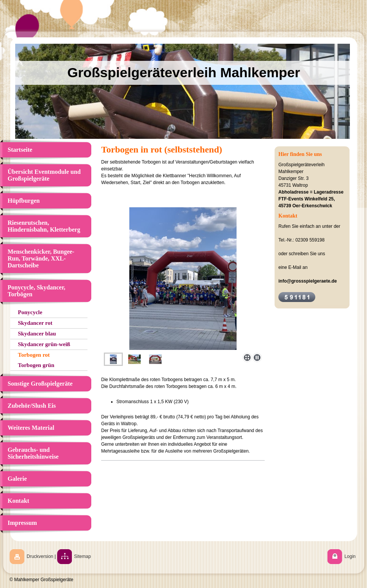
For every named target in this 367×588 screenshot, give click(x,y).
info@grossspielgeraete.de (308, 281)
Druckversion (40, 556)
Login (350, 556)
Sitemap (83, 556)
